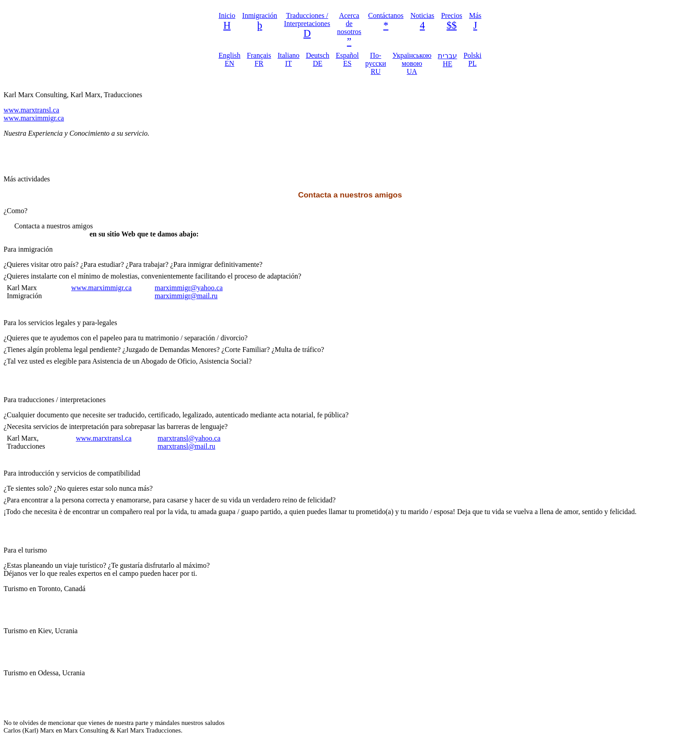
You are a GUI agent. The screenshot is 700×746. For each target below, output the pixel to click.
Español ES (347, 59)
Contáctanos (386, 15)
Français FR (259, 59)
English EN (229, 59)
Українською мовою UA (412, 63)
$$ (452, 25)
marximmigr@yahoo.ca (188, 288)
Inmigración (260, 15)
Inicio (227, 15)
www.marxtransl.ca (31, 110)
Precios (452, 15)
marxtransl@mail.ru (186, 446)
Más (475, 15)
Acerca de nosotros (349, 24)
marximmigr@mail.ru (186, 296)
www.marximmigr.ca (34, 118)
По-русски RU (376, 63)
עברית (447, 60)
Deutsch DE (317, 59)
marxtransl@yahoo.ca (189, 438)
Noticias (422, 15)
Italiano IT (288, 59)
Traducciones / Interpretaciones (307, 19)
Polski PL (473, 59)
